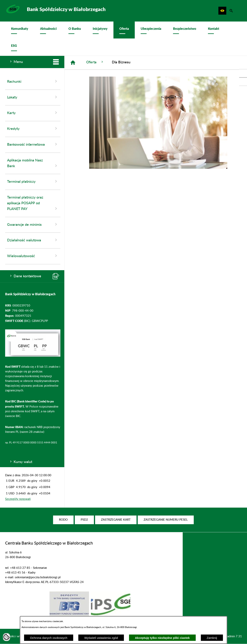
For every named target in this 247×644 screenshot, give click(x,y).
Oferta (95, 62)
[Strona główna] (73, 63)
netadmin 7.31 (232, 636)
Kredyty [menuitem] (33, 128)
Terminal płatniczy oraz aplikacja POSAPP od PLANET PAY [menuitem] (33, 203)
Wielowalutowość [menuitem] (33, 256)
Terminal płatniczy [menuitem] (33, 181)
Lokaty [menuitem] (33, 97)
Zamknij (212, 638)
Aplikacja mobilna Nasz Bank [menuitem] (33, 163)
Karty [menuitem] (33, 113)
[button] (222, 11)
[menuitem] (20, 30)
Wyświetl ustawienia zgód (101, 638)
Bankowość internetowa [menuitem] (33, 144)
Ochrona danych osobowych (49, 638)
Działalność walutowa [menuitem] (33, 240)
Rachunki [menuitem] (33, 81)
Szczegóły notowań (18, 499)
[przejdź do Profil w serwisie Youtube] (243, 82)
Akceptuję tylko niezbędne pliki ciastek (162, 638)
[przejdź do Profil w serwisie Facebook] (243, 73)
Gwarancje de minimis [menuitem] (33, 224)
